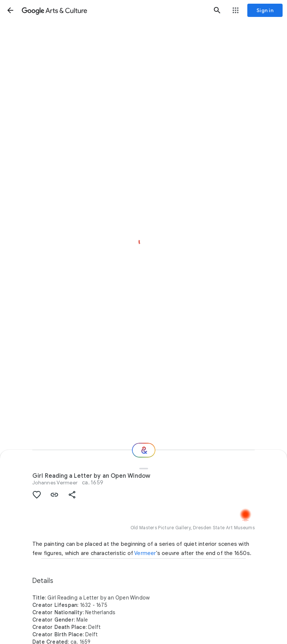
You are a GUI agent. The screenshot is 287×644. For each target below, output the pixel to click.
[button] (10, 10)
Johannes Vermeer (55, 483)
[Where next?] (144, 450)
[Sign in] (265, 10)
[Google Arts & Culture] (114, 10)
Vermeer (145, 553)
